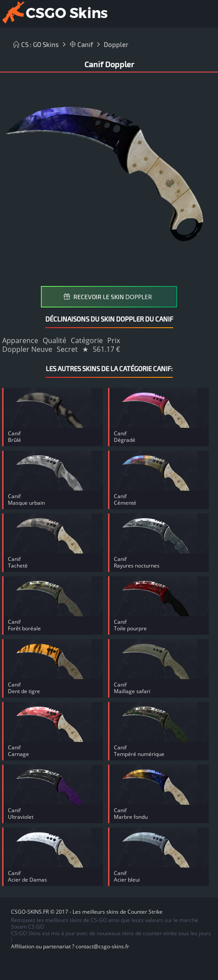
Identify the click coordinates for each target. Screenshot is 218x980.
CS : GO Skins (36, 44)
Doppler (116, 44)
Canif (81, 44)
